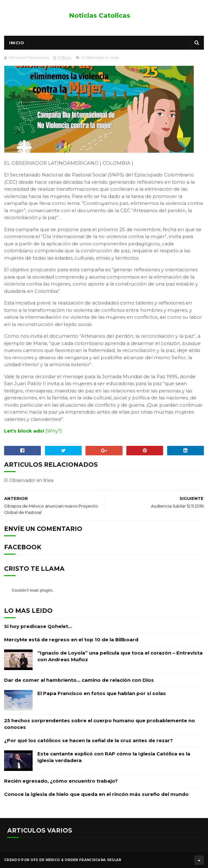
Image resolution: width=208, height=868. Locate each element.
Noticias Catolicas (100, 15)
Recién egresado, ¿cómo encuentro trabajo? (61, 781)
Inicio (17, 43)
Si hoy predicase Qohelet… (38, 626)
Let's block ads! (24, 431)
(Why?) (54, 431)
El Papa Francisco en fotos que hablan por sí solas (102, 693)
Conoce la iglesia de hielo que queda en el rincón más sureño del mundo (96, 794)
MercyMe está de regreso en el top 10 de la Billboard (71, 640)
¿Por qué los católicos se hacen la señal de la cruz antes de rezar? (88, 740)
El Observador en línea (100, 58)
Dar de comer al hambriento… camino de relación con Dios (79, 680)
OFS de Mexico (45, 860)
